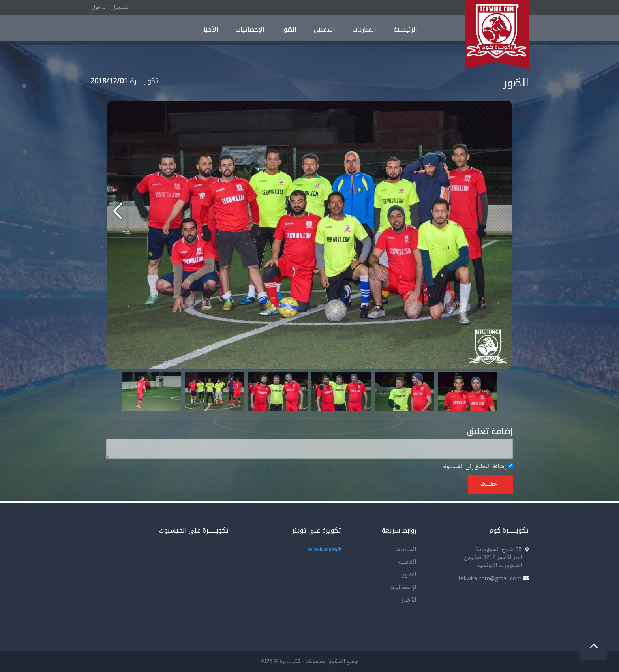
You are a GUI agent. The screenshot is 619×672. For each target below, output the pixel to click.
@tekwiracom (325, 550)
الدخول (99, 8)
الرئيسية (405, 29)
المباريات (364, 29)
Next (487, 391)
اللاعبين (325, 29)
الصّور (289, 29)
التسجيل (121, 8)
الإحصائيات (250, 29)
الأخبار (210, 29)
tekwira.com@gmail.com (490, 578)
